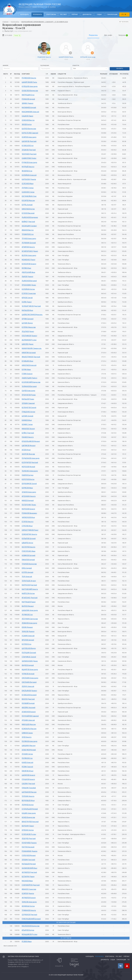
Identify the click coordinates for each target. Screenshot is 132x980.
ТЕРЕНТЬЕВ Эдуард (29, 581)
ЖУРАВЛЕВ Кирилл (29, 898)
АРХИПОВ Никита (28, 247)
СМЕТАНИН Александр (30, 678)
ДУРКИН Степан (28, 188)
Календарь (25, 15)
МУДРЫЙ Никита (28, 167)
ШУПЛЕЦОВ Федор (29, 649)
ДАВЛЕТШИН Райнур (29, 378)
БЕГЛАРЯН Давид (28, 877)
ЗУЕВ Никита (27, 737)
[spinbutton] (55, 69)
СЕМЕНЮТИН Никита (29, 534)
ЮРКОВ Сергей (27, 298)
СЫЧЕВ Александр (28, 391)
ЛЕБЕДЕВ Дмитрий (29, 839)
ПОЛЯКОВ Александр (30, 742)
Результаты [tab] (93, 35)
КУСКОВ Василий (28, 213)
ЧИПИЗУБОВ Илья (28, 518)
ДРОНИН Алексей (28, 720)
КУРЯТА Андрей (27, 572)
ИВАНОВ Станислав (29, 889)
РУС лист (64, 15)
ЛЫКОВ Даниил (27, 277)
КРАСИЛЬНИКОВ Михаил (31, 442)
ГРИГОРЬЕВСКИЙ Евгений (31, 919)
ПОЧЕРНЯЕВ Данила (29, 843)
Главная (5, 22)
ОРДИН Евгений (28, 319)
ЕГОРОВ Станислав (29, 294)
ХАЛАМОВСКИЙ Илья (29, 868)
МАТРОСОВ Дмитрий (29, 585)
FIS (124, 15)
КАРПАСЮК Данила (29, 180)
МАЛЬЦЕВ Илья (27, 311)
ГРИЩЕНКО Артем (28, 412)
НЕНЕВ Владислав (28, 818)
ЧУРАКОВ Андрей (28, 674)
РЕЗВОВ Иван (27, 942)
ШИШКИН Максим (29, 746)
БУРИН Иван (26, 370)
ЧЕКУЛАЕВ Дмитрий (29, 154)
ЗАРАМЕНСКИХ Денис (30, 661)
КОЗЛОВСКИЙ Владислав (31, 382)
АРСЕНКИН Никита (29, 496)
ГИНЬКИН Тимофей (29, 788)
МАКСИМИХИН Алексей (30, 112)
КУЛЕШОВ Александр (88, 57)
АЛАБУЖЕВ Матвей (29, 750)
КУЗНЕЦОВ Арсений (29, 695)
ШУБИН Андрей (28, 416)
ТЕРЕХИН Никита (28, 796)
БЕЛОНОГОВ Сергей (29, 408)
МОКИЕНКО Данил (29, 260)
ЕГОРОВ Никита (28, 522)
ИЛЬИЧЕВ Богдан (28, 930)
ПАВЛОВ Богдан (28, 475)
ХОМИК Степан (27, 425)
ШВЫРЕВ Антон (27, 543)
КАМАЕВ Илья (27, 420)
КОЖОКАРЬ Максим (29, 729)
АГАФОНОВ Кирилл (29, 712)
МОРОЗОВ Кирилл (28, 509)
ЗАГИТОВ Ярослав (28, 454)
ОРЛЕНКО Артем (28, 830)
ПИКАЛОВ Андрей (28, 560)
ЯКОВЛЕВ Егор (27, 171)
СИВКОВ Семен (27, 733)
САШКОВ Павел (27, 116)
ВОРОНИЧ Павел (28, 826)
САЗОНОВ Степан (28, 192)
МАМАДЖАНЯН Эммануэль (32, 349)
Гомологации (112, 15)
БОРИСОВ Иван (27, 488)
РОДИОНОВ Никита (44, 57)
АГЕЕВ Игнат (26, 450)
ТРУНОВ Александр (29, 239)
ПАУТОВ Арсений (28, 847)
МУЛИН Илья (26, 268)
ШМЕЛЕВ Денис (28, 344)
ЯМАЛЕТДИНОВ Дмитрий (31, 357)
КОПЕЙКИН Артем (28, 289)
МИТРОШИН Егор (28, 95)
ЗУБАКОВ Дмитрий (29, 150)
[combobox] (90, 69)
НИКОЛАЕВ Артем (28, 209)
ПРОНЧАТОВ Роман (29, 395)
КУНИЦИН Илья (27, 361)
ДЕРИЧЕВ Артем (28, 805)
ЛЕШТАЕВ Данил (28, 332)
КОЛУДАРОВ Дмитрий (30, 463)
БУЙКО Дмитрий (28, 433)
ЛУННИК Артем (27, 754)
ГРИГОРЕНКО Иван (29, 551)
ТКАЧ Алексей (27, 577)
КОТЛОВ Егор (27, 644)
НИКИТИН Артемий (29, 353)
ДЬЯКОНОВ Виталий (29, 281)
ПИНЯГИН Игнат (28, 771)
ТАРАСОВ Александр (29, 902)
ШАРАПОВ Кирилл (28, 775)
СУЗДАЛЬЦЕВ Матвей (30, 809)
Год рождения (45, 66)
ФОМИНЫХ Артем (28, 906)
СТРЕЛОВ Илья (27, 526)
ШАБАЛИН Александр (30, 611)
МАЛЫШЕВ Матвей (29, 864)
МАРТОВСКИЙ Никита (30, 589)
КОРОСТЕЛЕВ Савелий (30, 133)
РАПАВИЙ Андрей (28, 703)
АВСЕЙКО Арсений (29, 708)
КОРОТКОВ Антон (28, 480)
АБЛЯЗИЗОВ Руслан (29, 340)
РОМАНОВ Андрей (28, 99)
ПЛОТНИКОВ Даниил (29, 336)
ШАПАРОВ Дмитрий (29, 142)
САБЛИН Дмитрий (28, 784)
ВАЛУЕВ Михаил (28, 606)
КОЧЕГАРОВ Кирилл (29, 264)
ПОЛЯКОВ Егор (27, 758)
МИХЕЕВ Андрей (28, 501)
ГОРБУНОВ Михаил (29, 856)
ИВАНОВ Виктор (28, 230)
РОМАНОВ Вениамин (29, 513)
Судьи (99, 15)
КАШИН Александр (29, 813)
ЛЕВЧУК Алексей (28, 687)
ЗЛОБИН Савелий (28, 403)
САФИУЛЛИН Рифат (29, 158)
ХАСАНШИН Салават (29, 226)
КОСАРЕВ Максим (28, 201)
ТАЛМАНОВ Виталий (29, 387)
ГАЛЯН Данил (27, 302)
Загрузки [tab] (123, 35)
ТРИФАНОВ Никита (29, 911)
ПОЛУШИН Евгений (29, 653)
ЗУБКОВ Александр (29, 492)
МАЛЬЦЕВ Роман (28, 399)
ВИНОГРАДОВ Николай (30, 822)
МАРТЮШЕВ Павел (29, 602)
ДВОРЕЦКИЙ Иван (28, 272)
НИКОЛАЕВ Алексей (29, 365)
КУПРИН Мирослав (29, 327)
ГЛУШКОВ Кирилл (28, 780)
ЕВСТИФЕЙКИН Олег (29, 196)
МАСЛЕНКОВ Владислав (31, 926)
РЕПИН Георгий (27, 767)
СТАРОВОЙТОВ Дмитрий (31, 885)
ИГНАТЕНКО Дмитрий (30, 598)
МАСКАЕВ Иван (27, 881)
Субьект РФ (76, 66)
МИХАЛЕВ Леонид (28, 429)
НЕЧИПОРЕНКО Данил (30, 251)
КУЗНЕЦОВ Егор (28, 146)
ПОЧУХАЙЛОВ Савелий (30, 716)
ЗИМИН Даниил (28, 103)
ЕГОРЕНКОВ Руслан (29, 834)
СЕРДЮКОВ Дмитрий (29, 915)
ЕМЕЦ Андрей (27, 568)
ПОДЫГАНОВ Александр (31, 458)
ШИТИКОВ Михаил (29, 446)
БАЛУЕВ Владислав (29, 129)
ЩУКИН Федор (27, 323)
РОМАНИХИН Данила (29, 851)
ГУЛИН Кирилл (27, 374)
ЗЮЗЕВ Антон (27, 125)
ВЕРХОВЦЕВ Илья (28, 801)
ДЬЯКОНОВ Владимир (30, 218)
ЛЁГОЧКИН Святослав (30, 619)
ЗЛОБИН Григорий (28, 860)
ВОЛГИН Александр (29, 256)
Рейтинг (75, 15)
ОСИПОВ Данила (28, 894)
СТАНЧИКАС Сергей (29, 657)
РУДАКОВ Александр (29, 163)
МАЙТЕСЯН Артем (28, 594)
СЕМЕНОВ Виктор (28, 120)
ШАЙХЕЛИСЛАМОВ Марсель (32, 315)
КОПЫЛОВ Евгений (29, 539)
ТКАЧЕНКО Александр (30, 471)
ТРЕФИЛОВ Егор (28, 234)
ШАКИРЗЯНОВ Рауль (66, 57)
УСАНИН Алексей (28, 636)
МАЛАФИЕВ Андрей (29, 108)
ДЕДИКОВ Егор (27, 615)
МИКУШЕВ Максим (29, 725)
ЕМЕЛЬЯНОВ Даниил (29, 691)
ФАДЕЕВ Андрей (28, 665)
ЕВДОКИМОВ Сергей (29, 484)
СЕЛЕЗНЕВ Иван (28, 184)
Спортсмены (51, 15)
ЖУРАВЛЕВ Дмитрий (29, 873)
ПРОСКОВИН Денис (29, 285)
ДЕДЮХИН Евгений (29, 243)
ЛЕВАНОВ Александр (29, 623)
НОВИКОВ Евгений (29, 556)
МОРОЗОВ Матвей (28, 467)
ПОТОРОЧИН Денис (29, 505)
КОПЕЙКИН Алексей (29, 175)
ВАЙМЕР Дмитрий (28, 222)
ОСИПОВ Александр (29, 137)
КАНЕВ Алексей (27, 763)
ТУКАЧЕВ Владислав (29, 564)
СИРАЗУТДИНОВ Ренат (30, 530)
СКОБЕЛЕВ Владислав (30, 91)
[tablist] (66, 35)
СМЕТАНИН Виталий (29, 682)
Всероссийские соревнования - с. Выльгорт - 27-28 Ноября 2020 (45, 22)
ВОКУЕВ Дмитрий (28, 699)
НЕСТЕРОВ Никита (29, 547)
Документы (87, 15)
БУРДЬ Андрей (27, 205)
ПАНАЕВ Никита (28, 437)
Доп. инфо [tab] (108, 35)
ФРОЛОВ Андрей (28, 640)
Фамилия (5, 66)
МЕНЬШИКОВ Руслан (29, 935)
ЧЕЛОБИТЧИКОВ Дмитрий (31, 306)
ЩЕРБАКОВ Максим (29, 792)
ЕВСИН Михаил (27, 627)
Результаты (37, 15)
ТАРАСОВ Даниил (28, 632)
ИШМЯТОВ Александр (30, 670)
